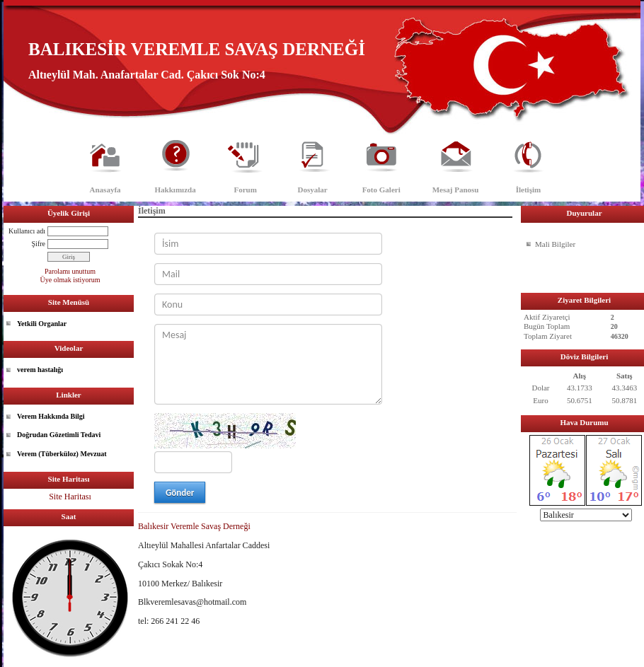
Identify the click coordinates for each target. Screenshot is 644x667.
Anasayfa (105, 190)
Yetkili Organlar (42, 324)
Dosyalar (313, 190)
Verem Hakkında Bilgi (51, 416)
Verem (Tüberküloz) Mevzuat (62, 454)
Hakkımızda (176, 190)
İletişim (528, 190)
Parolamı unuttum (70, 271)
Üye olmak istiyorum (70, 280)
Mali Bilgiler (555, 244)
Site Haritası (70, 497)
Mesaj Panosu (456, 190)
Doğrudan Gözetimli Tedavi (59, 435)
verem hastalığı (40, 370)
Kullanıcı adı (27, 231)
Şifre (39, 244)
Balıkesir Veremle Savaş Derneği (194, 526)
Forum (245, 190)
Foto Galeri (381, 190)
